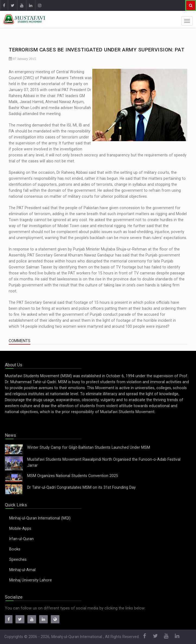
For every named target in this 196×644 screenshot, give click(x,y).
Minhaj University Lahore (31, 580)
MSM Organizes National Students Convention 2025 (73, 476)
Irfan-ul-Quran (21, 539)
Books (15, 549)
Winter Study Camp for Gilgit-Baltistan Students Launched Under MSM (89, 447)
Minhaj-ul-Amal (22, 570)
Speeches (18, 559)
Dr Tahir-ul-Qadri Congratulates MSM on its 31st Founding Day (81, 487)
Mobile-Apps (20, 528)
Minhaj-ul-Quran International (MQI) (40, 518)
